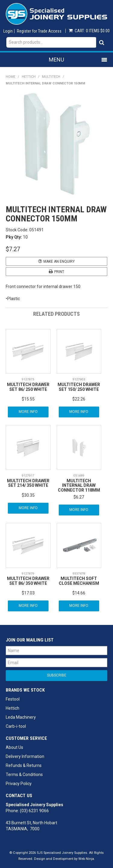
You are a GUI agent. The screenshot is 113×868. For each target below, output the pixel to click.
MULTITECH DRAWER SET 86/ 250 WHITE (28, 387)
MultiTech (51, 77)
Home (11, 77)
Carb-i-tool (16, 726)
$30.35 (28, 495)
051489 (79, 475)
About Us (14, 747)
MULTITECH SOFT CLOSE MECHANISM (79, 581)
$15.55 (28, 399)
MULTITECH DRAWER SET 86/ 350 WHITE (28, 581)
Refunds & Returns (24, 765)
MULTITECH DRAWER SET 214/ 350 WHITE (28, 483)
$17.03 (28, 593)
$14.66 (79, 593)
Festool (13, 699)
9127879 (28, 573)
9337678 (79, 573)
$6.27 (79, 497)
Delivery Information (25, 756)
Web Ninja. (87, 859)
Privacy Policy (19, 784)
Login (8, 31)
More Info (28, 412)
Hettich (29, 77)
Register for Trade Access (39, 31)
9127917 (28, 475)
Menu (56, 60)
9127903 (79, 379)
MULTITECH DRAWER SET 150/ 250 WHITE (79, 387)
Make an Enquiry (59, 261)
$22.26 (79, 399)
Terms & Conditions (24, 775)
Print (59, 272)
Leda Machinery (21, 717)
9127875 (28, 379)
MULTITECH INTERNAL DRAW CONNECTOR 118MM (79, 485)
